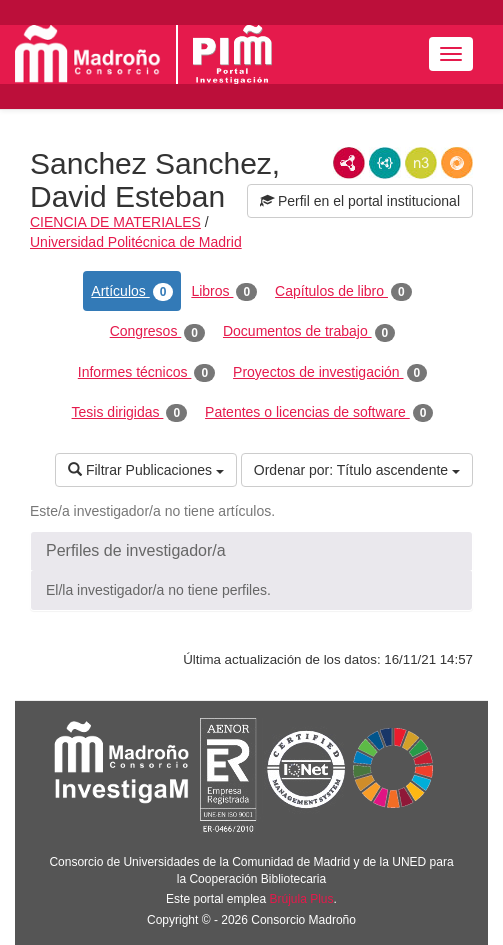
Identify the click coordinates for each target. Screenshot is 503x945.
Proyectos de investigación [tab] (330, 373)
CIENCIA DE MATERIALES (115, 222)
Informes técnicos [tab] (146, 373)
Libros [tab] (224, 292)
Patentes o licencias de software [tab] (319, 413)
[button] (251, 551)
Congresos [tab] (157, 332)
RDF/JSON (457, 163)
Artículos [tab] (132, 292)
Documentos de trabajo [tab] (309, 332)
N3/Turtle (421, 163)
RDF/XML (349, 163)
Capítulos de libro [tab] (343, 292)
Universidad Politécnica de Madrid (136, 242)
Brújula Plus (302, 899)
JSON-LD (385, 163)
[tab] (251, 551)
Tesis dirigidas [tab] (130, 413)
